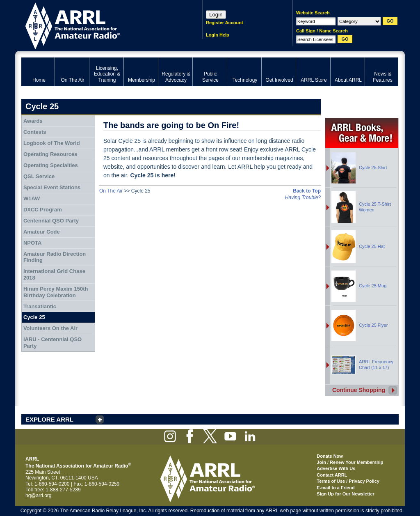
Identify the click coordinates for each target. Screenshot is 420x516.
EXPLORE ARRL (49, 419)
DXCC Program (43, 210)
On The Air (111, 191)
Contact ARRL (332, 475)
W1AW (32, 198)
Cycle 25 (34, 317)
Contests (35, 132)
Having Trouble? (303, 197)
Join (321, 462)
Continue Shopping (359, 390)
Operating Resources (50, 154)
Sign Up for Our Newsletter (346, 494)
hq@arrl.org (39, 495)
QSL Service (39, 176)
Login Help (218, 35)
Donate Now (330, 456)
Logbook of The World (52, 143)
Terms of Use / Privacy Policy (348, 481)
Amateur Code (42, 232)
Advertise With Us (336, 468)
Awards (33, 121)
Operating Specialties (51, 165)
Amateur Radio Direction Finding (55, 257)
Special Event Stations (52, 187)
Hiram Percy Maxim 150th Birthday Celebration (56, 292)
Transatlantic (40, 306)
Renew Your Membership (356, 462)
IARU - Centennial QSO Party (52, 343)
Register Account (225, 23)
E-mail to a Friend (336, 488)
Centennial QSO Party (51, 221)
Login (216, 15)
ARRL (101, 25)
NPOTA (33, 243)
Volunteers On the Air (50, 328)
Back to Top (307, 191)
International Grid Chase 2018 (54, 274)
